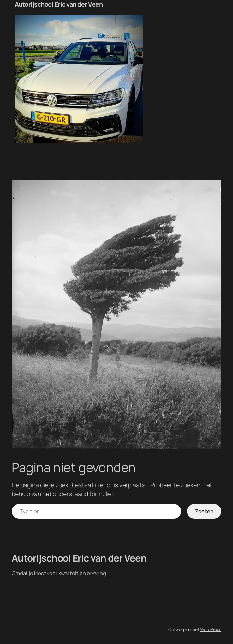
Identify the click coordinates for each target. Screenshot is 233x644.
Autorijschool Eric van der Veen (59, 4)
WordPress (211, 629)
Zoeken (204, 511)
